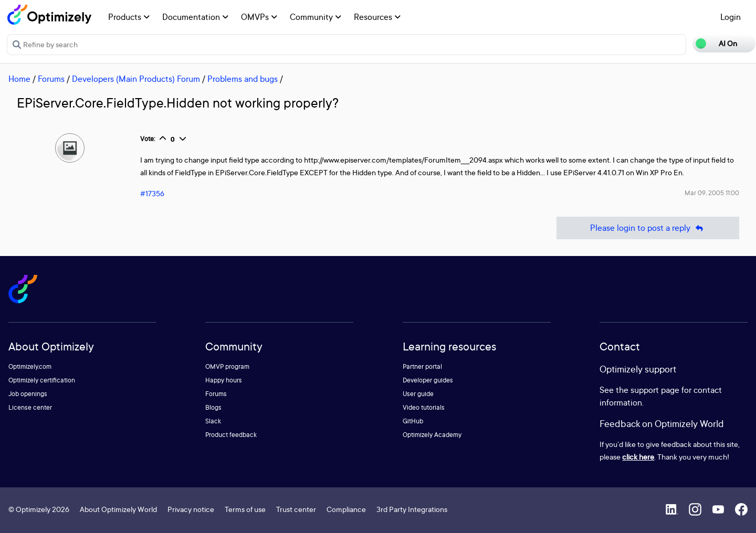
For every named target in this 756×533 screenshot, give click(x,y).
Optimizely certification (42, 380)
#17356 (152, 193)
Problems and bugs (243, 79)
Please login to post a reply (648, 228)
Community (316, 17)
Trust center (296, 509)
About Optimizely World (118, 509)
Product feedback (231, 435)
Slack (213, 421)
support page (655, 390)
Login (731, 17)
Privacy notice (191, 509)
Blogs (213, 407)
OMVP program (227, 366)
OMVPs (259, 17)
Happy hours (224, 380)
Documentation (195, 17)
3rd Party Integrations (412, 509)
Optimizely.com (30, 366)
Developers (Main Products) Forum (136, 79)
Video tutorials (424, 407)
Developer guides (428, 380)
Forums (51, 79)
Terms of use (245, 509)
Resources (377, 17)
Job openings (28, 394)
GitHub (413, 421)
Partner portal (422, 366)
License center (30, 407)
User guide (418, 394)
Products (129, 17)
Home (19, 79)
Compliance (346, 509)
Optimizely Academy (432, 435)
